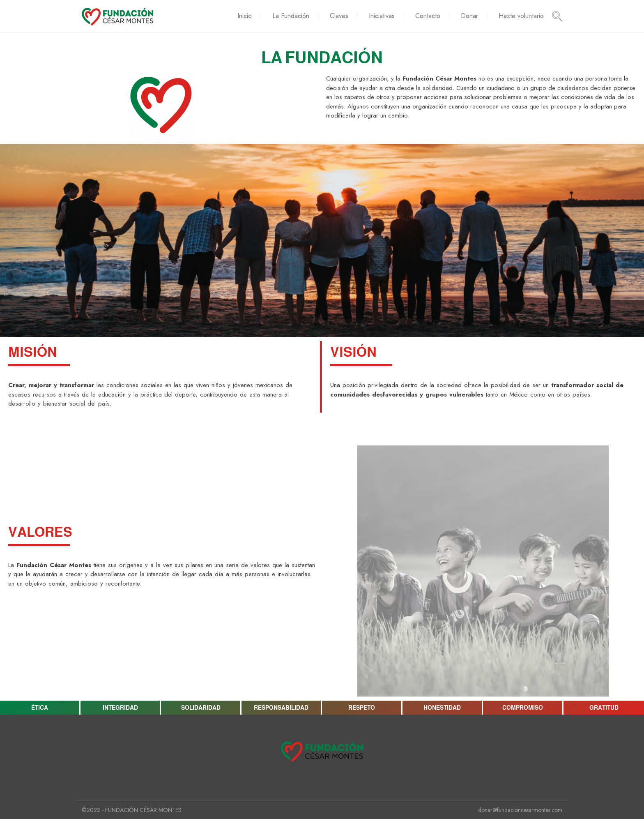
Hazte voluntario (521, 16)
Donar (469, 16)
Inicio (245, 16)
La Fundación (291, 16)
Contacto (428, 16)
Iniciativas (382, 16)
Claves (339, 16)
